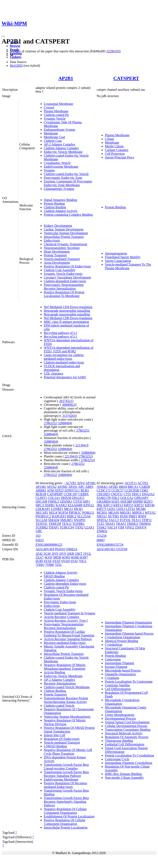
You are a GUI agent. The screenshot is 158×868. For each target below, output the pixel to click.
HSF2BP (126, 502)
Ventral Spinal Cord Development (127, 722)
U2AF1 (89, 527)
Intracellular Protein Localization (66, 827)
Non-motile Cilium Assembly (124, 778)
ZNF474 (141, 527)
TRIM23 (132, 524)
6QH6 (75, 557)
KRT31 (139, 505)
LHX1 (111, 509)
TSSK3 (102, 527)
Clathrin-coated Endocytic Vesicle (66, 174)
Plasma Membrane (56, 111)
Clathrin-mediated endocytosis (64, 362)
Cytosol (49, 107)
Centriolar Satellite (117, 685)
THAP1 (54, 527)
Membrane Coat (55, 137)
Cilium (109, 139)
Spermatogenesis (116, 253)
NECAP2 (42, 513)
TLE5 (100, 524)
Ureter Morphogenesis (120, 715)
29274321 (66, 401)
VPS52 (130, 527)
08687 (101, 540)
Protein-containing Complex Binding (68, 215)
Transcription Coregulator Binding (128, 730)
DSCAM (41, 502)
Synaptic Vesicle (55, 119)
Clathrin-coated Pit (56, 115)
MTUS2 (150, 513)
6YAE (48, 561)
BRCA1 (133, 487)
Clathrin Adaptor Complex (61, 148)
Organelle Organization (120, 674)
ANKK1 (102, 487)
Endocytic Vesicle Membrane (63, 152)
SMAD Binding (54, 576)
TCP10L (125, 520)
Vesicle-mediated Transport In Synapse (70, 613)
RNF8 (142, 516)
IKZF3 (148, 502)
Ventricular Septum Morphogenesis (67, 717)
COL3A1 (54, 498)
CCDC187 (71, 494)
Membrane (51, 133)
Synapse (49, 170)
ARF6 (89, 487)
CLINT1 (41, 498)
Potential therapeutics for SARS (65, 377)
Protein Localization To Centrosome (129, 682)
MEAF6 (114, 513)
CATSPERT (126, 78)
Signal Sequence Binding (60, 200)
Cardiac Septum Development (64, 229)
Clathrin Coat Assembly (60, 270)
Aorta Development (57, 263)
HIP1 (86, 502)
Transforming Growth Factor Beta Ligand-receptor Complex (66, 767)
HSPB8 (138, 502)
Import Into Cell (55, 735)
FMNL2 (53, 502)
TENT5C (42, 524)
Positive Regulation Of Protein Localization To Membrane (64, 294)
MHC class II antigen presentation (66, 322)
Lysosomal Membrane (59, 104)
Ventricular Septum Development (66, 233)
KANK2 (61, 505)
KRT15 (129, 505)
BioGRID (16, 66)
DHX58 (66, 498)
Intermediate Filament (120, 663)
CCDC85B (132, 490)
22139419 (82, 445)
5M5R (57, 557)
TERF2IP (55, 524)
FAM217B (104, 498)
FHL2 (115, 498)
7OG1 (82, 561)
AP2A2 (52, 487)
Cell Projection (115, 154)
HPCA (40, 505)
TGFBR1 (78, 524)
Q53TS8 (122, 549)
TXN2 (79, 527)
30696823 (69, 405)
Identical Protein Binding (122, 641)
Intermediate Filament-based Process (129, 634)
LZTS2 (130, 509)
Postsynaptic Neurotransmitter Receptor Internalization (64, 287)
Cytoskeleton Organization (123, 637)
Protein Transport (55, 255)
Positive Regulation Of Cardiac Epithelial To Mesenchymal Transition (69, 634)
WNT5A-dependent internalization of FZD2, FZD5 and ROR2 (69, 349)
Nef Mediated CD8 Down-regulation (68, 318)
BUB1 (85, 490)
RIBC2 (72, 516)
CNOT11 (117, 494)
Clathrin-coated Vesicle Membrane (67, 687)
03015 (40, 540)
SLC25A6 (84, 516)
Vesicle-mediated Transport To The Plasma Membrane (128, 266)
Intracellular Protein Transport (64, 237)
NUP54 (63, 513)
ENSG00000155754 (110, 545)
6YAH (66, 561)
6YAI (74, 561)
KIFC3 (108, 505)
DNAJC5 (78, 498)
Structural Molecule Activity (124, 733)
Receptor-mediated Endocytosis (65, 643)
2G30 (47, 554)
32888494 (64, 423)
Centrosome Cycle (117, 759)
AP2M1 (62, 487)
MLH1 (78, 509)
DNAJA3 (148, 494)
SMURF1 (66, 520)
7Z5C (58, 565)
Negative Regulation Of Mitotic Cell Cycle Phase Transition (68, 752)
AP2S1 (73, 487)
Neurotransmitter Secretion (62, 248)
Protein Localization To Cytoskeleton (130, 755)
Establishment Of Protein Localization (69, 816)
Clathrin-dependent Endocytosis (65, 281)
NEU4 (53, 513)
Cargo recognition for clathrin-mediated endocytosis (64, 357)
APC (81, 487)
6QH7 (84, 557)
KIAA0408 (75, 505)
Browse (15, 46)
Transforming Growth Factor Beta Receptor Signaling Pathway (66, 774)
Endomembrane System (59, 130)
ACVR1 (71, 483)
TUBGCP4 (67, 527)
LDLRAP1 (43, 509)
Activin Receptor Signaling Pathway (68, 639)
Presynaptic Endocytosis (60, 602)
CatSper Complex (117, 150)
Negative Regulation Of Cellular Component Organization (65, 811)
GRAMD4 (104, 502)
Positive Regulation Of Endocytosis (67, 266)
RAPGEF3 (59, 516)
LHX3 (121, 509)
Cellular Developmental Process (126, 726)
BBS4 (123, 487)
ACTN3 (143, 483)
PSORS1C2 (43, 516)
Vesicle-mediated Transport (62, 259)
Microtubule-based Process (123, 670)
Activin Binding (55, 672)
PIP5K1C (75, 513)
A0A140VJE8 (45, 549)
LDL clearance (54, 373)
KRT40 (150, 505)
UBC (39, 531)
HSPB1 (50, 505)
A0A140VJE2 (106, 549)
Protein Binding (54, 204)
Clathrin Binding (55, 207)
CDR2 (144, 490)
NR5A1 (102, 516)
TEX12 (67, 524)
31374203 (69, 416)
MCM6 (141, 509)
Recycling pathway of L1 (60, 333)
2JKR (70, 554)
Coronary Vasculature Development (67, 277)
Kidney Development (58, 226)
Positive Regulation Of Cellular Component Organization (65, 822)
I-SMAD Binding (55, 746)
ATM (50, 490)
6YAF (57, 561)
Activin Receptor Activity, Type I (66, 621)
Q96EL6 (71, 549)
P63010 (60, 549)
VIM (121, 527)
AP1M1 (91, 483)
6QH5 (66, 557)
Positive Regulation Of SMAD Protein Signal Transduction (69, 730)
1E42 (39, 554)
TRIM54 (145, 524)
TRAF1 (110, 524)
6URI (39, 561)
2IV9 (62, 554)
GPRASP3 (141, 498)
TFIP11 (147, 520)
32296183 (113, 51)
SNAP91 (80, 520)
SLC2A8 (41, 520)
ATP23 (59, 490)
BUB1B (41, 494)
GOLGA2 (127, 498)
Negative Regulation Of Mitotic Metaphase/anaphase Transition (65, 667)
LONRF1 (57, 509)
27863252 (50, 423)
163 (38, 536)
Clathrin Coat (53, 141)
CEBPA (83, 494)
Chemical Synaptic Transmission (66, 244)
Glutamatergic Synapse (59, 189)
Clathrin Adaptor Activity (61, 211)
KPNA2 (89, 505)
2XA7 (40, 557)
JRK (100, 505)
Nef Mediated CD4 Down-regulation (68, 307)
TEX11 (136, 520)
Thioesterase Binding (119, 741)
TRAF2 (121, 524)
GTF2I (78, 502)
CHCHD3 (103, 494)
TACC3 (114, 520)
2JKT (78, 554)
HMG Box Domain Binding (123, 774)
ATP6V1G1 (72, 490)
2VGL (87, 554)
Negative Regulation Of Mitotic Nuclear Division (65, 722)
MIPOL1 (138, 513)
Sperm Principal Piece (120, 157)
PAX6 (124, 516)
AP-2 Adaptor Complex (59, 144)
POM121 (88, 513)
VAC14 (112, 527)
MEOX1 (126, 513)
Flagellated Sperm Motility (123, 257)
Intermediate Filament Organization (128, 622)
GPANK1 (66, 502)
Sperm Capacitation (118, 261)
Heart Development (57, 252)
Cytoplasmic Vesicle (57, 163)
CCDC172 (104, 490)
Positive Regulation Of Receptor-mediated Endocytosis (66, 785)
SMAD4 (54, 520)
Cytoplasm (112, 678)
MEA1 (69, 509)
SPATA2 (102, 520)
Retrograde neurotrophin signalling (67, 311)
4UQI (48, 557)
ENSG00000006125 (49, 545)
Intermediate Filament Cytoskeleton (129, 763)
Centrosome (113, 659)
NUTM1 (113, 516)
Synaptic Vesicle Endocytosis (63, 274)
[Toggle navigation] (3, 36)
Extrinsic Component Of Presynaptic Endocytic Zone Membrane (68, 183)
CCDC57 (117, 490)
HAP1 (115, 502)
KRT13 (118, 505)
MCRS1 (102, 513)
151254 (102, 536)
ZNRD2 (102, 531)
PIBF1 (133, 516)
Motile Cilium (114, 146)
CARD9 (144, 487)
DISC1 (136, 494)
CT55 (127, 494)
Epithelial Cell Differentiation (125, 744)
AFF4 (81, 483)
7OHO (40, 565)
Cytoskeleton (114, 645)
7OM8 (50, 565)
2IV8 (55, 554)
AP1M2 (41, 487)
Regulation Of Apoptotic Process (127, 737)
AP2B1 (66, 78)
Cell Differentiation (118, 689)
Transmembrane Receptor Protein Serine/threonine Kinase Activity (66, 700)
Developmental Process (120, 718)
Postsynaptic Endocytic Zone (63, 178)
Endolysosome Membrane (61, 167)
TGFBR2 (42, 527)
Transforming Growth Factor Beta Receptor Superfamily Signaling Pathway (66, 802)
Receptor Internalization (60, 683)
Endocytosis (52, 240)
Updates (16, 57)
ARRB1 (41, 490)
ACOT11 (131, 483)
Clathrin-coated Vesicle (59, 706)
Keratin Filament (116, 667)
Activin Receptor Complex (62, 617)
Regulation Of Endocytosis (62, 739)
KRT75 (102, 509)
